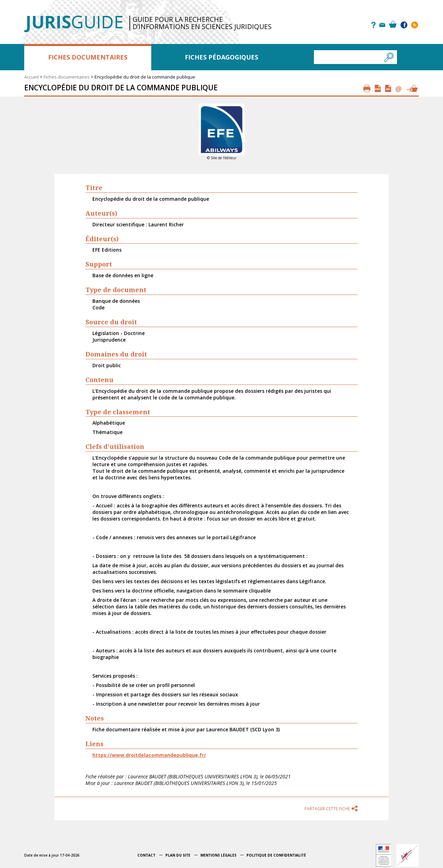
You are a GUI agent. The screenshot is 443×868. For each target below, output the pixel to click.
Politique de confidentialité (276, 855)
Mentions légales (218, 855)
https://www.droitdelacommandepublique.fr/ (149, 755)
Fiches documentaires (88, 57)
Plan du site (178, 855)
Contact (146, 855)
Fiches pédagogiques (221, 57)
